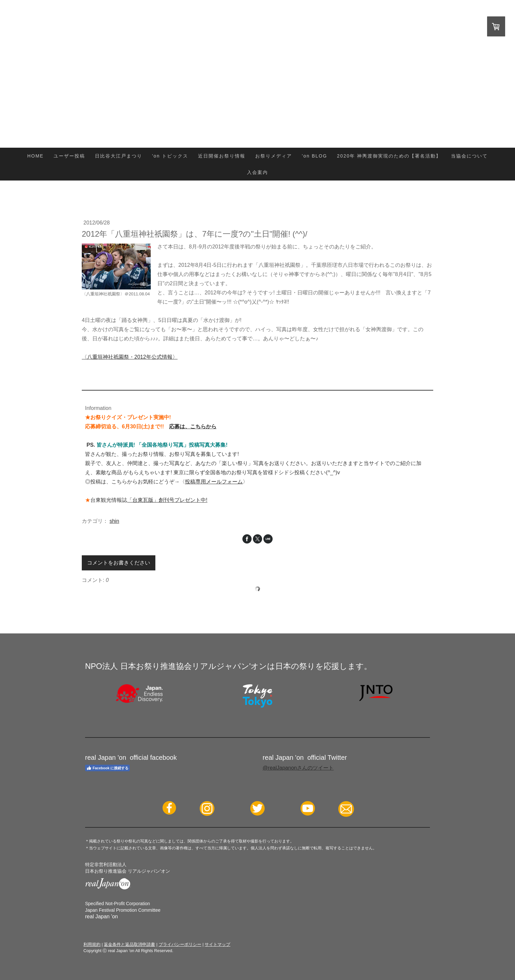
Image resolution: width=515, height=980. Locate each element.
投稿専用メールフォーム (214, 482)
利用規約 (92, 944)
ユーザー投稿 (69, 156)
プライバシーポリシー (180, 944)
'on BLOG (314, 156)
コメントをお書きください (119, 563)
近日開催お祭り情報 (222, 156)
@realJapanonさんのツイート (298, 768)
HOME (35, 156)
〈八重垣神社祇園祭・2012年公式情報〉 (130, 357)
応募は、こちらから (193, 426)
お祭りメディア (274, 156)
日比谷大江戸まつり (119, 156)
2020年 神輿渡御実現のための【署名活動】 (389, 156)
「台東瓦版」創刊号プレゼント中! (167, 500)
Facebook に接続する (107, 768)
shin (114, 521)
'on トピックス (170, 156)
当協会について (469, 156)
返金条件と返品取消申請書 (129, 944)
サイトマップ (217, 944)
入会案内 (257, 172)
